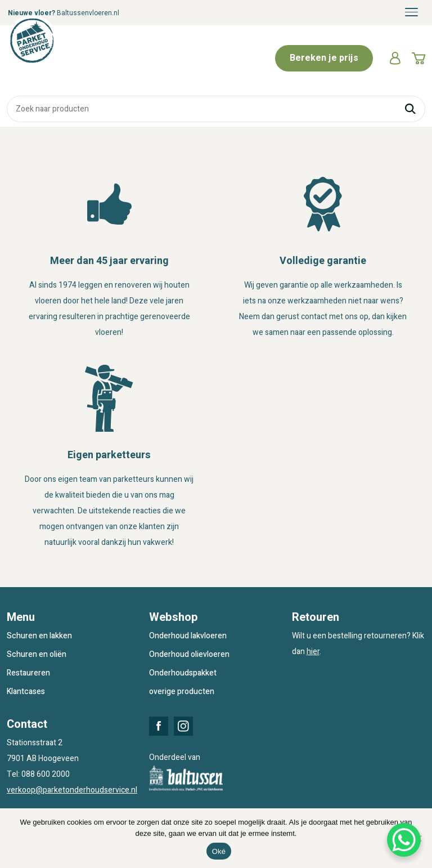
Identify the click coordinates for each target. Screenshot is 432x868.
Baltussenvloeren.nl (88, 13)
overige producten (182, 692)
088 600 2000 (46, 774)
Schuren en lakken (39, 636)
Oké (219, 851)
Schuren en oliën (37, 654)
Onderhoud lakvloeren (188, 636)
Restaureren (28, 673)
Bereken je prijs (324, 58)
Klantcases (26, 692)
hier (313, 652)
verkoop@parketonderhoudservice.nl (72, 790)
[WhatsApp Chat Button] (404, 840)
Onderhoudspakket (183, 673)
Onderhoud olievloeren (189, 654)
